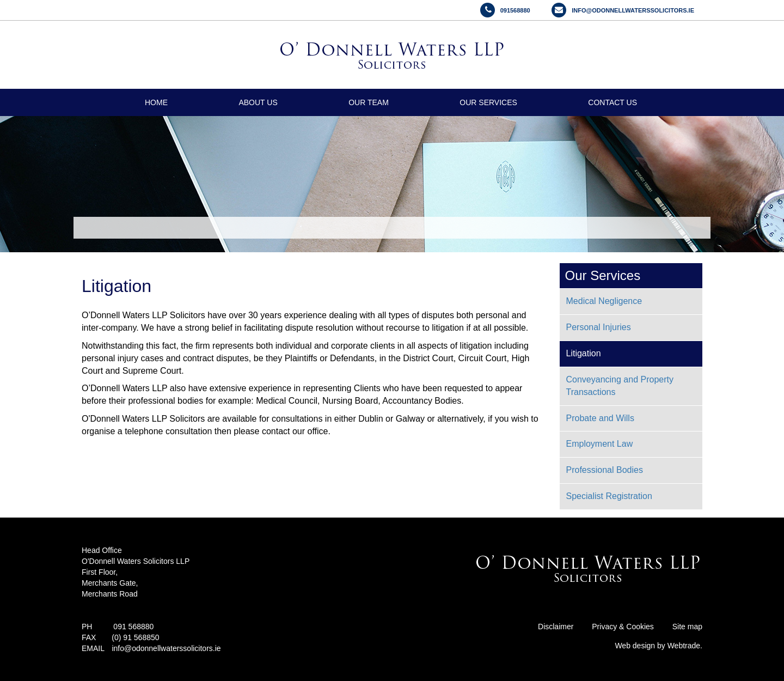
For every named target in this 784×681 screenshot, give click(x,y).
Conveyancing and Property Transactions (620, 386)
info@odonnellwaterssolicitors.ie (166, 648)
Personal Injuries (599, 327)
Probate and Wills (600, 418)
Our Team (369, 102)
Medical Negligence (604, 301)
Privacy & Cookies (623, 627)
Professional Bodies (605, 470)
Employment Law (600, 444)
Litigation (584, 353)
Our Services (488, 102)
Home (156, 102)
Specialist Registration (609, 496)
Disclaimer (556, 627)
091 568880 (133, 627)
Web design (636, 646)
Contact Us (612, 102)
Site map (687, 627)
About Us (258, 102)
